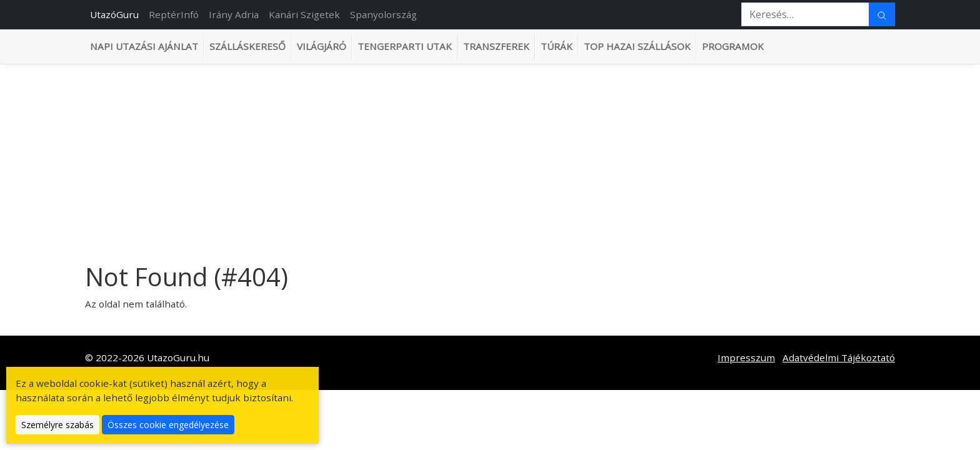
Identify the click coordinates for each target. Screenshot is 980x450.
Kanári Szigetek (304, 14)
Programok (733, 46)
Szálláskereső (247, 46)
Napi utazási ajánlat (144, 46)
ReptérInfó (174, 14)
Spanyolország (383, 14)
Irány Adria (234, 14)
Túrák (557, 46)
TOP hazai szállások (637, 46)
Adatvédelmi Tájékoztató (839, 357)
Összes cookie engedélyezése (168, 425)
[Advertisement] (490, 158)
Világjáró (322, 46)
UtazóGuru (114, 14)
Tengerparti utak (405, 46)
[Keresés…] (805, 14)
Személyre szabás (57, 425)
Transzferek (496, 46)
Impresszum (746, 357)
